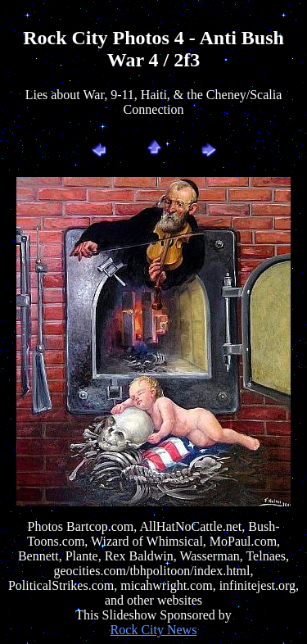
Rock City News (154, 630)
